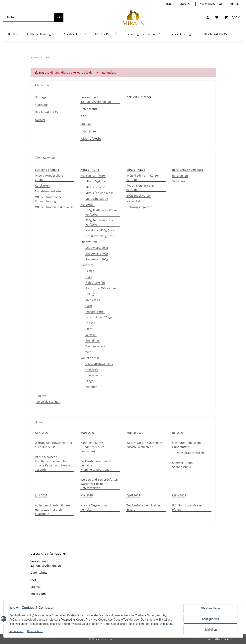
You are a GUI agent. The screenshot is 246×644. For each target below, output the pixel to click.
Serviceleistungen (48, 402)
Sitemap (86, 124)
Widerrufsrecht (91, 138)
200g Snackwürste (139, 195)
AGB (83, 116)
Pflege (89, 381)
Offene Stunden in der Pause (54, 207)
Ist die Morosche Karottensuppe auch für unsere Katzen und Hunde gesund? (53, 463)
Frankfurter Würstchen (101, 288)
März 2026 (88, 433)
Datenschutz (35, 632)
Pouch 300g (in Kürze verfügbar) (141, 188)
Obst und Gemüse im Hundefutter (186, 445)
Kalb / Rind (93, 300)
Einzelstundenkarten (49, 191)
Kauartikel (87, 265)
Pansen (90, 323)
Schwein (91, 335)
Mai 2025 (87, 495)
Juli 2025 (178, 433)
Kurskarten (42, 185)
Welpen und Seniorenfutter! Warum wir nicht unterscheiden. (99, 484)
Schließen (210, 630)
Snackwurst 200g (97, 248)
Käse (89, 306)
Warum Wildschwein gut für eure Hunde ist (54, 445)
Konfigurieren (210, 619)
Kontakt (235, 4)
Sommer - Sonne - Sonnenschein (184, 465)
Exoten (90, 271)
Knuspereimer (95, 311)
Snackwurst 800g (97, 259)
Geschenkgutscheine (99, 364)
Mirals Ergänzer (96, 181)
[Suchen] (29, 17)
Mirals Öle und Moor (99, 193)
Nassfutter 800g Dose (100, 236)
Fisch (89, 277)
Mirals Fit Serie (95, 187)
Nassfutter (88, 204)
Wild (88, 352)
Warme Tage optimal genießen (94, 507)
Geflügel (91, 294)
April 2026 (42, 433)
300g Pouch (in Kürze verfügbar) (99, 222)
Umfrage (167, 4)
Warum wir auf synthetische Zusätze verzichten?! (145, 445)
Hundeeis (92, 369)
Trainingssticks (95, 346)
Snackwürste (89, 242)
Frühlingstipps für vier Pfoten (187, 507)
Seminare (179, 181)
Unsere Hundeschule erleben (49, 178)
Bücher (41, 396)
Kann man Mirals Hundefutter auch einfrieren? (93, 447)
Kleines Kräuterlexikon (189, 453)
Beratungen (180, 175)
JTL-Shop (225, 639)
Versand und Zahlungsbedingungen (96, 99)
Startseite (186, 4)
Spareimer (92, 340)
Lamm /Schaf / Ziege (99, 317)
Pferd (89, 329)
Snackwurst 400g (97, 253)
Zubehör (91, 387)
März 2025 (179, 495)
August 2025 (135, 433)
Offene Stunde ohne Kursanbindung (48, 199)
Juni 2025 (41, 495)
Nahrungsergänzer (93, 175)
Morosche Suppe (97, 199)
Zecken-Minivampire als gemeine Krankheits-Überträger (97, 465)
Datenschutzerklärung (160, 624)
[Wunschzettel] (217, 17)
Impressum (17, 632)
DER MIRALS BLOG (211, 4)
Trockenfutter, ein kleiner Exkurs (143, 507)
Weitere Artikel (90, 358)
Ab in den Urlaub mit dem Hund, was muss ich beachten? (52, 510)
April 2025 (133, 495)
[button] (208, 17)
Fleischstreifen (95, 282)
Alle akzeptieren (210, 609)
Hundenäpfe (94, 375)
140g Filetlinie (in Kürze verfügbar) (101, 212)
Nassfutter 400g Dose (100, 230)
